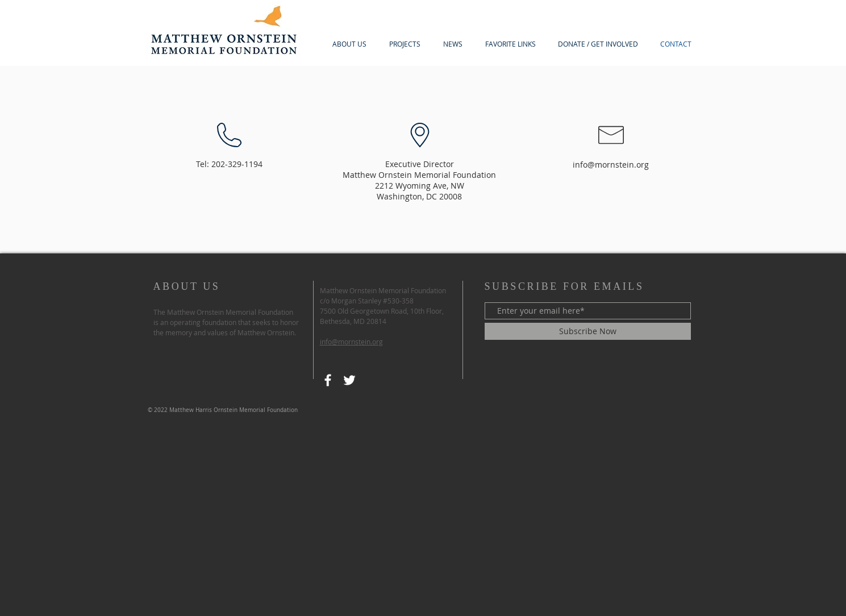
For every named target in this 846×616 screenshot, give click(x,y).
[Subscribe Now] (588, 331)
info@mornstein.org (611, 165)
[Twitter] (349, 380)
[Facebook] (328, 380)
